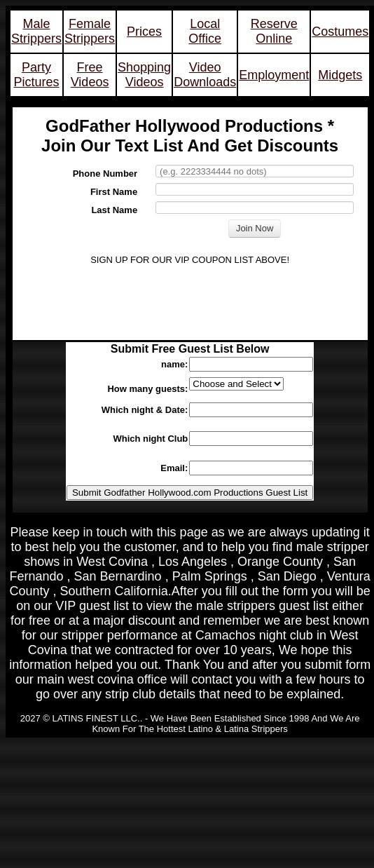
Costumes (340, 32)
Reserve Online (274, 31)
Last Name (114, 210)
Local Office (205, 31)
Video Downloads (205, 75)
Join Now (255, 228)
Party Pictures (37, 75)
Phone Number (105, 174)
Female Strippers (90, 31)
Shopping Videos (144, 75)
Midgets (340, 75)
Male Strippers (36, 31)
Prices (144, 32)
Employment (274, 75)
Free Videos (90, 75)
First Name (114, 192)
